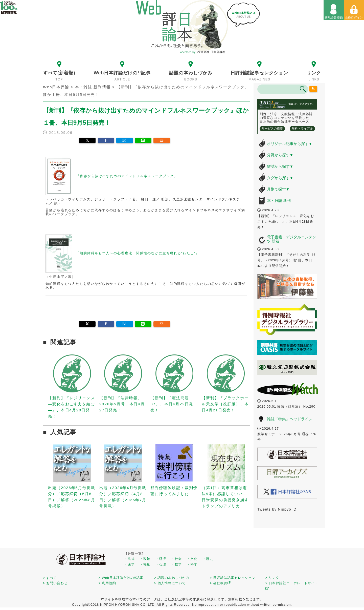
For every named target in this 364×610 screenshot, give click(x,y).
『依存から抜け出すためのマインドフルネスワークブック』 (112, 176)
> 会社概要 (220, 583)
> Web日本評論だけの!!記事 (121, 578)
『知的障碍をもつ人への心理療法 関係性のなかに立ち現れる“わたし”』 (122, 253)
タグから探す (280, 178)
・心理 (161, 564)
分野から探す (280, 155)
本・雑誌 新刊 (279, 201)
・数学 (176, 564)
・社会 (176, 559)
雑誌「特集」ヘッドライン (290, 419)
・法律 (129, 559)
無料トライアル (302, 129)
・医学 (129, 564)
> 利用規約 (107, 583)
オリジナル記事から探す (290, 144)
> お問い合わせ (55, 583)
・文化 (192, 559)
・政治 (145, 559)
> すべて (50, 578)
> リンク (272, 578)
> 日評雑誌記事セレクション (233, 578)
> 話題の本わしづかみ (172, 578)
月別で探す (278, 189)
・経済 (161, 559)
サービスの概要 (272, 129)
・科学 (192, 564)
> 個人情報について (170, 583)
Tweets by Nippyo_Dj (278, 509)
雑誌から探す (280, 166)
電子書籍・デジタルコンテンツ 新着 (292, 239)
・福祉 (145, 564)
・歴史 (208, 559)
